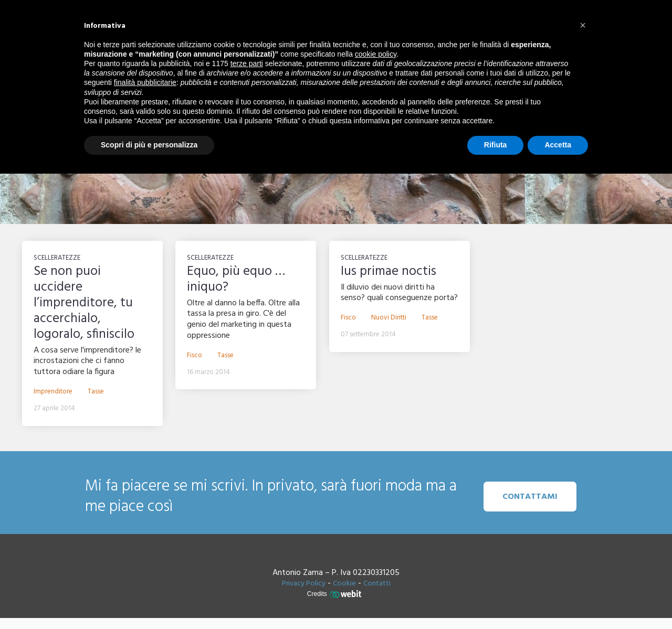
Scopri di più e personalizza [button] (149, 145)
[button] (583, 25)
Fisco (195, 356)
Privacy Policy (304, 584)
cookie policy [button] (376, 54)
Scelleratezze (57, 258)
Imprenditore (53, 392)
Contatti (377, 584)
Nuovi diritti (389, 318)
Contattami (530, 497)
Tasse (96, 392)
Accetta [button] (558, 145)
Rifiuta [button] (496, 145)
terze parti (247, 63)
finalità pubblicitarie (145, 82)
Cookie (344, 584)
